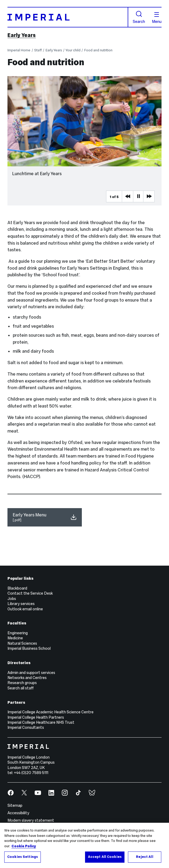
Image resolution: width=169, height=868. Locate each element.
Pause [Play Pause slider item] (139, 196)
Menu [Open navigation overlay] (157, 18)
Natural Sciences (22, 643)
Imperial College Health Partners (36, 717)
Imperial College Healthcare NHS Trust (41, 722)
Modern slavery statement (31, 820)
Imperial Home (19, 50)
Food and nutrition (98, 50)
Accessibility (18, 813)
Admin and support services (31, 673)
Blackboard (17, 588)
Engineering (18, 633)
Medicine (15, 638)
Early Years (22, 35)
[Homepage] (68, 17)
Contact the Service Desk (30, 593)
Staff (38, 50)
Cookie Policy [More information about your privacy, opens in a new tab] (24, 847)
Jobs (12, 599)
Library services (21, 604)
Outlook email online (25, 609)
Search (139, 17)
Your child (73, 50)
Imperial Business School (29, 648)
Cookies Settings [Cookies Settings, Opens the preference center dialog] (23, 858)
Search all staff (21, 688)
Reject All (144, 858)
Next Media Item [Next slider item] (149, 196)
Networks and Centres (27, 678)
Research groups (22, 683)
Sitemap (15, 805)
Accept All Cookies (105, 858)
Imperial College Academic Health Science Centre (51, 712)
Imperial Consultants (26, 727)
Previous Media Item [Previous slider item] (127, 196)
